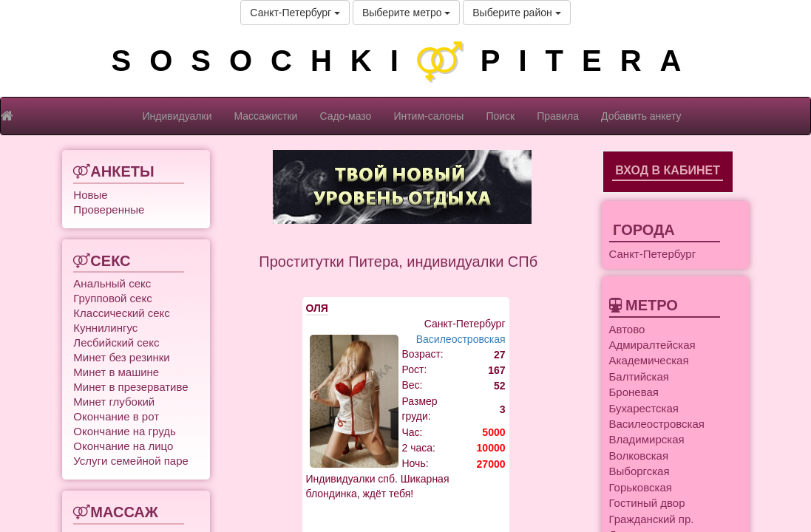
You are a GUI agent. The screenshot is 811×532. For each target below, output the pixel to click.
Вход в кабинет (668, 170)
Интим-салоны (428, 116)
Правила (558, 116)
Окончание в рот (116, 416)
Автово (627, 329)
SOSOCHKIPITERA (405, 61)
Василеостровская (461, 339)
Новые (90, 195)
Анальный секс (112, 283)
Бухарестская (644, 408)
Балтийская (639, 376)
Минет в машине (116, 372)
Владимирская (647, 439)
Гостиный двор (647, 503)
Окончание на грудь (124, 431)
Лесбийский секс (116, 342)
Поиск (500, 116)
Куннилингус (105, 328)
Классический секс (121, 313)
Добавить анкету (641, 116)
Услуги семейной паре (131, 461)
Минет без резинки (121, 357)
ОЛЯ (317, 308)
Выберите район (516, 13)
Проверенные (109, 209)
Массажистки (265, 116)
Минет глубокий (114, 402)
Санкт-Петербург (295, 13)
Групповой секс (112, 298)
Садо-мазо (345, 116)
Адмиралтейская (652, 345)
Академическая (649, 360)
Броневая (634, 392)
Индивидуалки (177, 116)
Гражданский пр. (652, 519)
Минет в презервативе (130, 387)
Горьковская (641, 487)
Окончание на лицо (123, 446)
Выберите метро (406, 13)
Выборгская (639, 471)
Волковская (639, 456)
